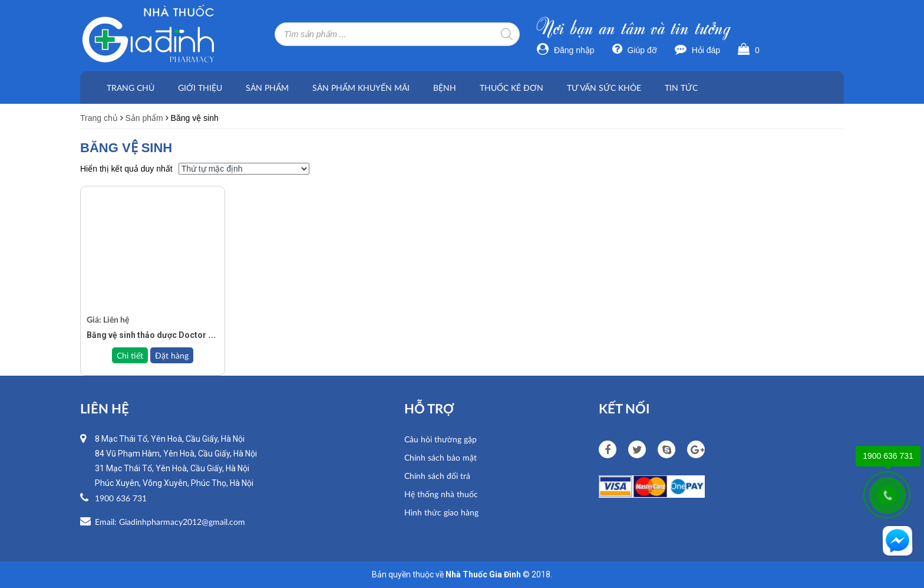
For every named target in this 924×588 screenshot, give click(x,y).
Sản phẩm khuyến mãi (361, 88)
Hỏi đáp (697, 50)
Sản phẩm (267, 88)
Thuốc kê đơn (511, 88)
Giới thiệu (200, 88)
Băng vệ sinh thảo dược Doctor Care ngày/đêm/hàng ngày (199, 335)
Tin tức (681, 88)
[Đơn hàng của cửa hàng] (244, 169)
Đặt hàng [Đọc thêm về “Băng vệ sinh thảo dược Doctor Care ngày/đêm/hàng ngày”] (172, 355)
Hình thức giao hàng (441, 512)
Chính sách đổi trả (437, 476)
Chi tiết (130, 355)
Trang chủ (131, 88)
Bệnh (445, 88)
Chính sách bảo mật (440, 457)
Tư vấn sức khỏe (604, 88)
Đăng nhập (566, 50)
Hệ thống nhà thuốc (441, 494)
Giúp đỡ (635, 50)
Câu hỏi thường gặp (440, 439)
